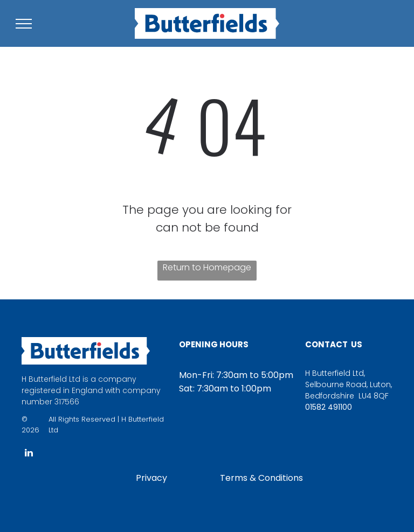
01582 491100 (329, 407)
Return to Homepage (207, 267)
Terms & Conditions (261, 478)
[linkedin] (29, 454)
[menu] (24, 24)
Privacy (151, 478)
